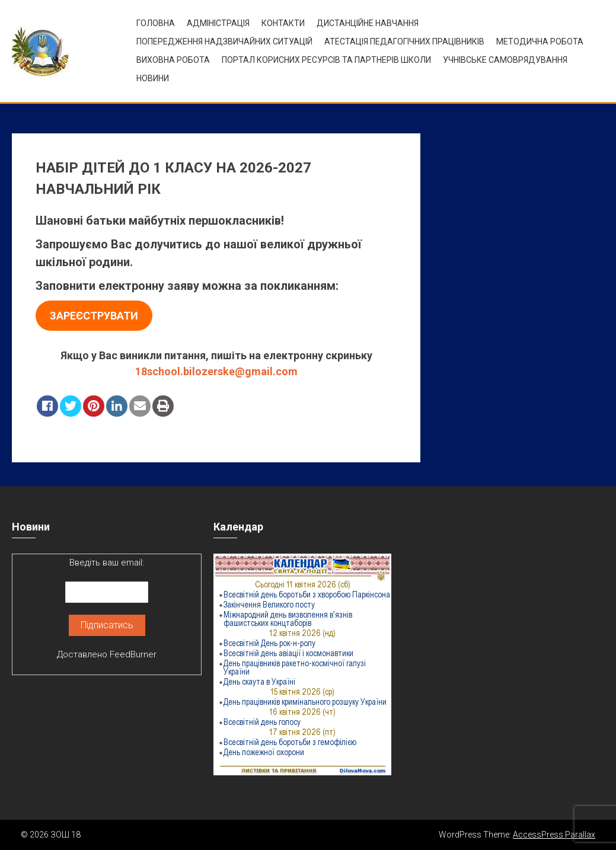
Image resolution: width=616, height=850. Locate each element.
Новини (153, 78)
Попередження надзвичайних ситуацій (224, 41)
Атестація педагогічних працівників (404, 41)
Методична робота (540, 41)
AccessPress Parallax (554, 835)
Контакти (283, 23)
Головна (156, 23)
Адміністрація (218, 23)
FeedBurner (133, 654)
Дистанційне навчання (368, 23)
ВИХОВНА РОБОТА (173, 60)
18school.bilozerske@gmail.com (216, 371)
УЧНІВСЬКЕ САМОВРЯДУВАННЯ (505, 60)
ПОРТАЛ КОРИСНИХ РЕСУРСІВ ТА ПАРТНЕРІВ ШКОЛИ (326, 60)
